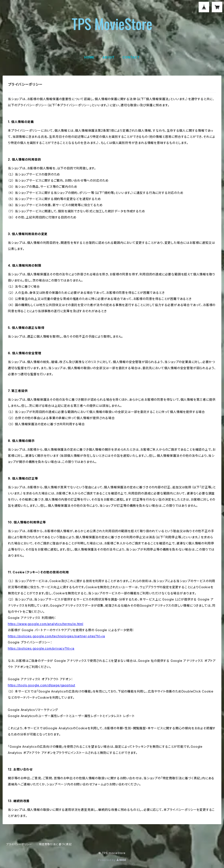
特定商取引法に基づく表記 (55, 844)
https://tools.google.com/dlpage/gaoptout (42, 685)
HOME (89, 57)
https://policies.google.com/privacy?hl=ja (41, 648)
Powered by (112, 860)
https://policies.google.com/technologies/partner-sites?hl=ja (56, 636)
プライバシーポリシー (19, 844)
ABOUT (108, 57)
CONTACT (131, 57)
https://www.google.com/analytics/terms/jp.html (46, 624)
